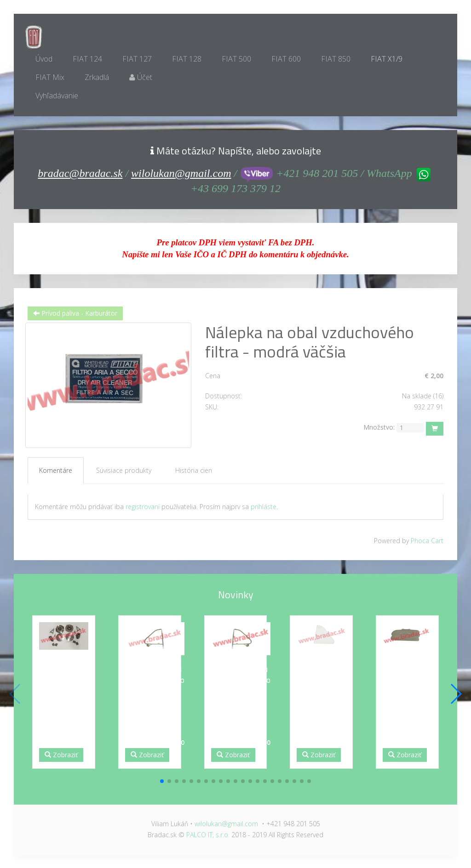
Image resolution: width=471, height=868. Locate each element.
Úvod (44, 59)
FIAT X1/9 (387, 59)
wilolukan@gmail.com (181, 173)
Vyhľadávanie (57, 96)
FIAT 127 (137, 59)
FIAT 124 (87, 59)
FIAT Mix (50, 77)
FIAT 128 (187, 59)
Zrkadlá (97, 77)
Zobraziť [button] (61, 755)
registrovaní (143, 507)
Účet (141, 77)
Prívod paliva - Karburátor (75, 313)
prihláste (264, 507)
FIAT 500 (236, 59)
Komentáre (56, 470)
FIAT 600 (286, 59)
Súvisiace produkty (124, 470)
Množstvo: (379, 427)
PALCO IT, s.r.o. (208, 835)
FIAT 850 (336, 59)
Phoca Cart (427, 541)
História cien (194, 470)
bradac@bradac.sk (80, 173)
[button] (162, 781)
